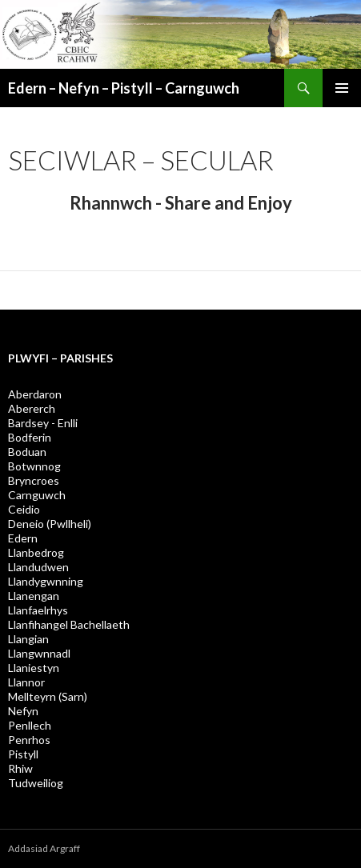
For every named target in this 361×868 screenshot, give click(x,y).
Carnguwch (37, 495)
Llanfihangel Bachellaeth (69, 624)
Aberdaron (35, 394)
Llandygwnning (46, 581)
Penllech (30, 725)
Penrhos (29, 740)
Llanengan (34, 596)
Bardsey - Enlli (43, 423)
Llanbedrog (36, 552)
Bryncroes (34, 480)
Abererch (32, 408)
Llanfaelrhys (38, 610)
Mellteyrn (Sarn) (48, 696)
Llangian (28, 639)
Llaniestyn (34, 668)
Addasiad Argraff (44, 848)
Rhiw (20, 768)
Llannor (26, 682)
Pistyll (23, 754)
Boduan (27, 452)
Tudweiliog (36, 783)
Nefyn (23, 711)
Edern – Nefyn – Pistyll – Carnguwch (124, 88)
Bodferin (30, 437)
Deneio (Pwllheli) (50, 524)
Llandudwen (38, 567)
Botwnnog (34, 466)
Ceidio (24, 509)
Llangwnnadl (39, 653)
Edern (23, 538)
